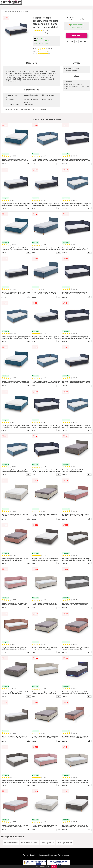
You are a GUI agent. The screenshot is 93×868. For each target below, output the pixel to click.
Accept (54, 866)
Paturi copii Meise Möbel (21, 11)
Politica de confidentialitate (47, 855)
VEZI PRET (76, 35)
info (28, 164)
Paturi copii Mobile (48, 843)
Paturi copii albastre (11, 843)
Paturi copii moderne (65, 843)
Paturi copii (7, 11)
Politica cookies (63, 855)
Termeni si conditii (30, 855)
